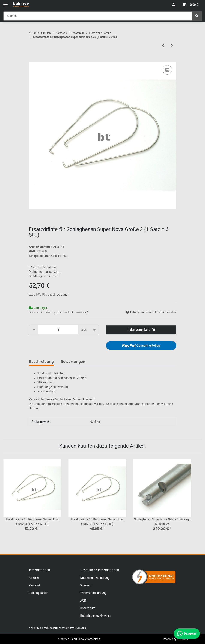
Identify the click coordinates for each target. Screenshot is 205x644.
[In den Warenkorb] (32, 59)
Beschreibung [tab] (41, 362)
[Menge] (58, 330)
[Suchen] (197, 16)
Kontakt (34, 578)
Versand (62, 295)
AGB (83, 601)
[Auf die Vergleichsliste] (167, 70)
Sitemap (86, 585)
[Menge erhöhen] (94, 330)
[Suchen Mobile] (98, 16)
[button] (174, 5)
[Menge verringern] (34, 330)
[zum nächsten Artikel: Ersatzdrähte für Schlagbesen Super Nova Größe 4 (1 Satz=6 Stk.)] (172, 45)
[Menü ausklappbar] (6, 3)
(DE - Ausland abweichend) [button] (73, 313)
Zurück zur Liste (42, 33)
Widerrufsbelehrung (93, 593)
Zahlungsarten (39, 593)
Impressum (88, 608)
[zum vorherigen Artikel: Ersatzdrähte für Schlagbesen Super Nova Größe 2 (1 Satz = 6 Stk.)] (163, 45)
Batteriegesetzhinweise (96, 616)
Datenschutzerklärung (95, 578)
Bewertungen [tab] (73, 362)
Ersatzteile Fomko (55, 256)
